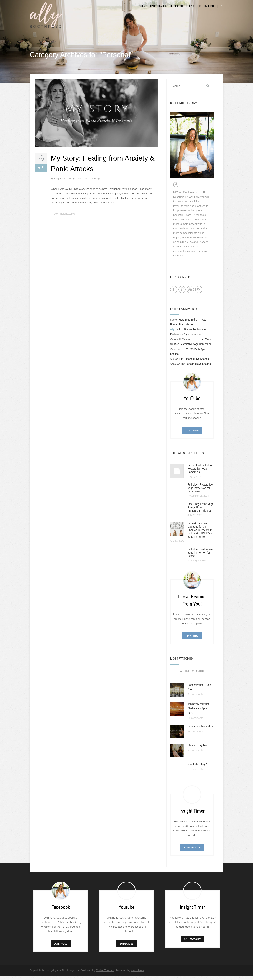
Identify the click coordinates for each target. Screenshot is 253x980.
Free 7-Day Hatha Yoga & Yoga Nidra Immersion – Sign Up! (201, 511)
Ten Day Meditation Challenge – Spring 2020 (199, 712)
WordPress (137, 974)
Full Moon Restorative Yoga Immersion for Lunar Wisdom (200, 492)
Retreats (190, 8)
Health (63, 183)
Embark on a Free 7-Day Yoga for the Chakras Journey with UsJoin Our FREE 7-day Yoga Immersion (201, 534)
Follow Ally (192, 851)
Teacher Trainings (159, 8)
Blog (199, 8)
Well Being (94, 183)
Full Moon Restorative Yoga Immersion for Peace (200, 557)
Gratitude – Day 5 (198, 768)
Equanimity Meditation (201, 730)
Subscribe (192, 434)
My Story (192, 640)
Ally (56, 183)
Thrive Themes (105, 974)
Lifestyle (72, 183)
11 (41, 172)
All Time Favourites (192, 675)
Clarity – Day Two (198, 749)
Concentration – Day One (199, 691)
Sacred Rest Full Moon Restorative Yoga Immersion (200, 473)
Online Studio (176, 8)
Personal (83, 183)
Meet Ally (143, 8)
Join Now (61, 948)
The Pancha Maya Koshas (194, 363)
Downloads (209, 8)
